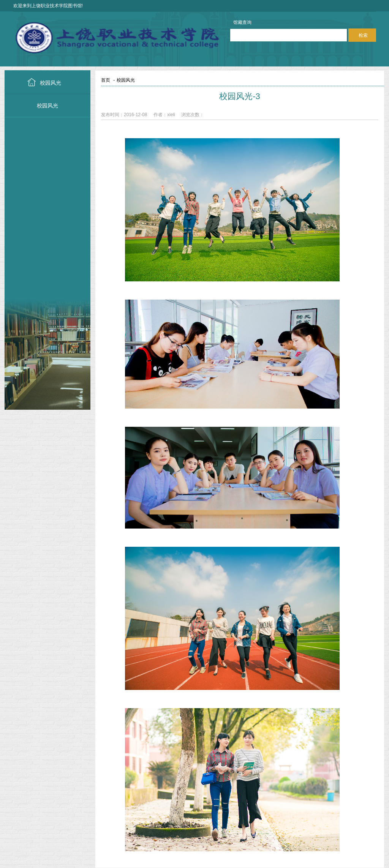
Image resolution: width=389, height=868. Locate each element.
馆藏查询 (242, 22)
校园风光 (51, 83)
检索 (363, 35)
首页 (106, 80)
